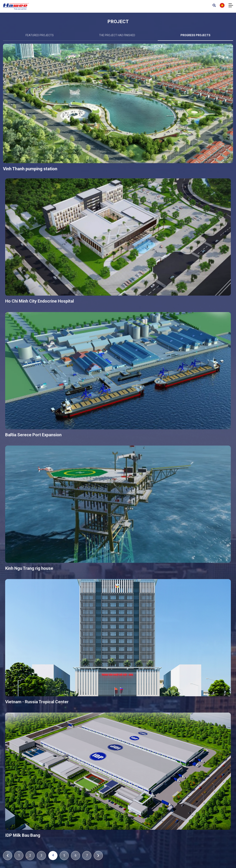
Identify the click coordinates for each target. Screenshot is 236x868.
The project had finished (117, 35)
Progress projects (195, 35)
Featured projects (40, 35)
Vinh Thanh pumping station (43, 186)
